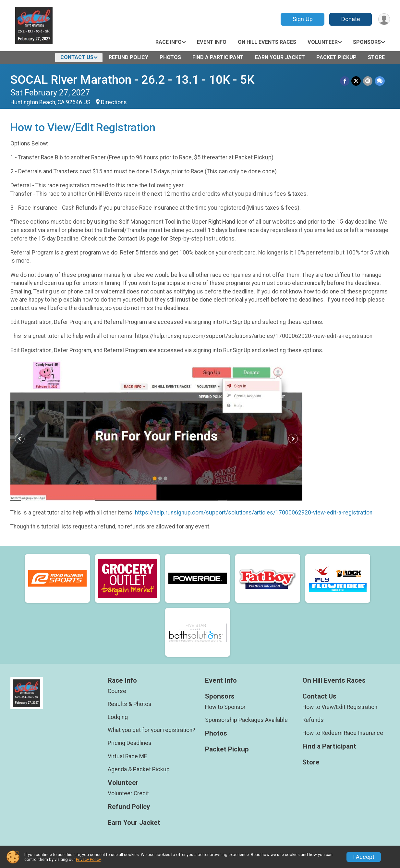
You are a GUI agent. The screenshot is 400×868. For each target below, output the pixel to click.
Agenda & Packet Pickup (139, 769)
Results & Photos (130, 704)
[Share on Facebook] (345, 81)
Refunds (313, 720)
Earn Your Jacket (280, 57)
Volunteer (323, 42)
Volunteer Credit (128, 793)
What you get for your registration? (152, 730)
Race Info (169, 42)
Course (117, 691)
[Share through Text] (380, 81)
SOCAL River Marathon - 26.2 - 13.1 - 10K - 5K (132, 80)
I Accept (364, 857)
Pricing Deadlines (130, 743)
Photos (170, 57)
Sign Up (302, 19)
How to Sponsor (225, 707)
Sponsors (367, 42)
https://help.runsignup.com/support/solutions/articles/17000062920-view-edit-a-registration (254, 513)
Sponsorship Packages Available (246, 720)
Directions (114, 102)
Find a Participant (218, 57)
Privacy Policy (88, 859)
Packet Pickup (336, 57)
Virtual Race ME (127, 756)
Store (376, 57)
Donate (350, 19)
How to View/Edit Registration (340, 707)
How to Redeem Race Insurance (343, 733)
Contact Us (77, 57)
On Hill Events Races (267, 42)
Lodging (118, 717)
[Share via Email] (368, 81)
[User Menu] (384, 19)
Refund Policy (128, 57)
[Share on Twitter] (357, 81)
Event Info (212, 42)
